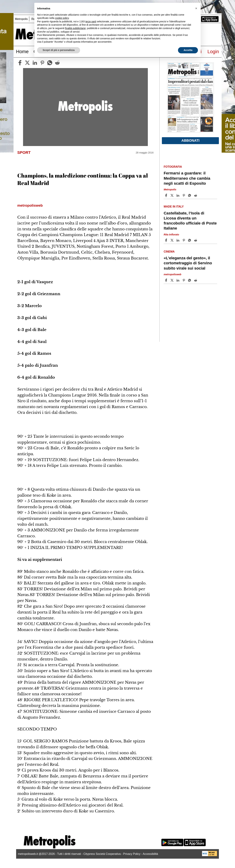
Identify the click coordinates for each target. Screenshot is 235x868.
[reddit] (57, 63)
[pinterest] (42, 63)
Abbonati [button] (190, 140)
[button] (196, 8)
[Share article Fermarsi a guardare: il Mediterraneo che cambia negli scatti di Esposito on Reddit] (196, 195)
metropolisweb (172, 274)
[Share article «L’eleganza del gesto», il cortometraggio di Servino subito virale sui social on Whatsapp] (190, 280)
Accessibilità (150, 854)
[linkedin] (35, 63)
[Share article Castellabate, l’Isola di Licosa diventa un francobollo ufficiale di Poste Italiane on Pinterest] (184, 240)
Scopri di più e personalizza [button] (59, 50)
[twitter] (27, 63)
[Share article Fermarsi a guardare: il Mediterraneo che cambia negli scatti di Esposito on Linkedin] (178, 195)
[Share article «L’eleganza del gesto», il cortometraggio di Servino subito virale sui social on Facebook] (167, 280)
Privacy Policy (132, 854)
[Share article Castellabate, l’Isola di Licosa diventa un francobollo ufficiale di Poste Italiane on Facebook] (167, 240)
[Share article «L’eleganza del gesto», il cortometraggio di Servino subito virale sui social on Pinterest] (184, 280)
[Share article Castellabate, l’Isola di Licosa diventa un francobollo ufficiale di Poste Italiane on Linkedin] (178, 240)
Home (22, 52)
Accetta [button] (188, 50)
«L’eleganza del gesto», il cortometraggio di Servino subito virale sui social (188, 263)
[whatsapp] (50, 63)
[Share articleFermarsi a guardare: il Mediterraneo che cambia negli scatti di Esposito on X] (172, 195)
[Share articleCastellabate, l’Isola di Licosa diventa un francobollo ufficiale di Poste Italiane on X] (172, 240)
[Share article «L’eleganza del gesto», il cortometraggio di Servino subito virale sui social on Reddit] (196, 280)
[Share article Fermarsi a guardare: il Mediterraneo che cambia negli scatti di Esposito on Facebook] (167, 195)
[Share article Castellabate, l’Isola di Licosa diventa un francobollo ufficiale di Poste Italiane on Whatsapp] (190, 240)
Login (213, 52)
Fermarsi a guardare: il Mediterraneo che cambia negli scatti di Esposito (187, 178)
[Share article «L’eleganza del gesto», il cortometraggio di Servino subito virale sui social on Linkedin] (178, 280)
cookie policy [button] (62, 18)
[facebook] (20, 63)
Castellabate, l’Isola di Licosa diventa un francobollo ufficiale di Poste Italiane (190, 221)
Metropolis (21, 19)
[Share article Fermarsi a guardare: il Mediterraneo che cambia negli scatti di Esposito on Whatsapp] (190, 195)
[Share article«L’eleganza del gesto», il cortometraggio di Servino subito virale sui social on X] (172, 280)
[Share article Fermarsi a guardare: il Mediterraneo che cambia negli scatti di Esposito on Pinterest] (184, 195)
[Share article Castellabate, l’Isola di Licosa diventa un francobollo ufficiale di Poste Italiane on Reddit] (196, 240)
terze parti (91, 21)
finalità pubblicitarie (75, 28)
